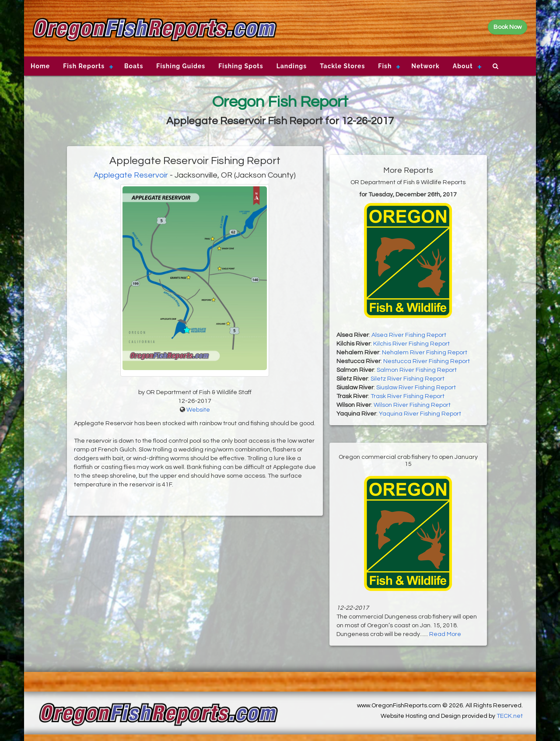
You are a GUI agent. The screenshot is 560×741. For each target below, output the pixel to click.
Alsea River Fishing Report (409, 335)
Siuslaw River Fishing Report (416, 388)
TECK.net (510, 716)
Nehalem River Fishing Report (425, 353)
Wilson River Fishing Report (412, 405)
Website (198, 410)
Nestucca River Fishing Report (427, 361)
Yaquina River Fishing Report (420, 414)
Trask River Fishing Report (408, 396)
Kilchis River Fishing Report (411, 344)
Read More (445, 634)
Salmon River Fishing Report (417, 370)
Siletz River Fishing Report (408, 379)
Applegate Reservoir (131, 175)
